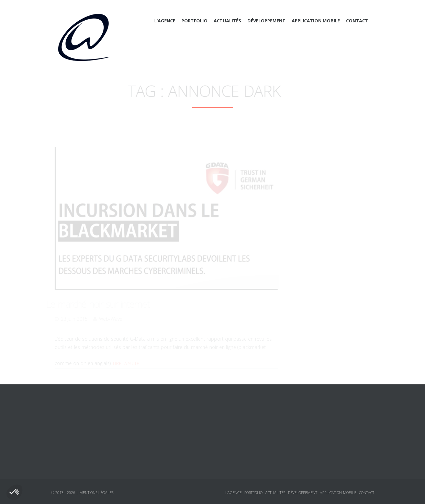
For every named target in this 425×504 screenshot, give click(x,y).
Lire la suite (126, 355)
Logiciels (307, 275)
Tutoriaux (308, 288)
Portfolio (194, 21)
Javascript (315, 226)
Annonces (308, 263)
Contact (357, 21)
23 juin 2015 (74, 310)
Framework (316, 213)
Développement (266, 21)
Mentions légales (96, 492)
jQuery (311, 238)
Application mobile (316, 21)
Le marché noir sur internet (106, 295)
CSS (307, 201)
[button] (14, 492)
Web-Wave (111, 310)
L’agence (165, 21)
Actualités (227, 21)
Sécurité (313, 251)
